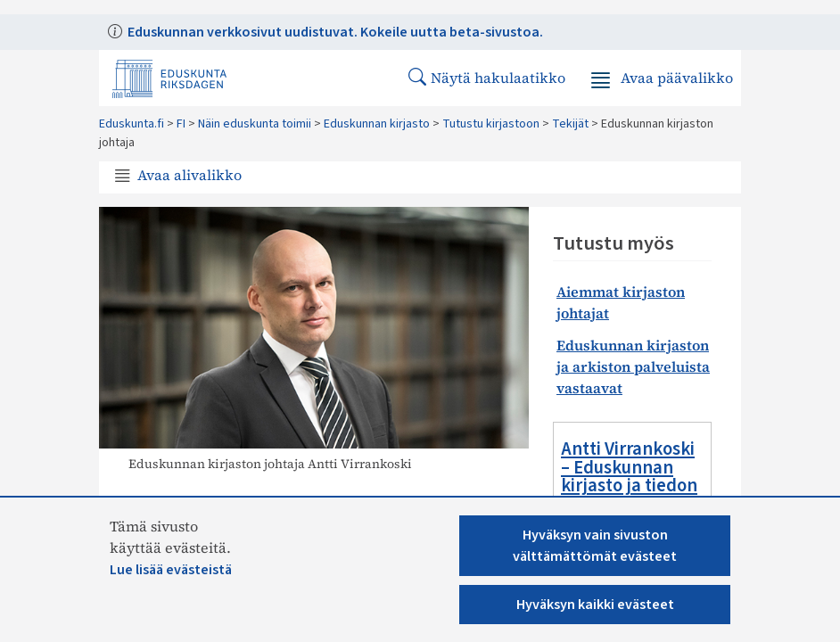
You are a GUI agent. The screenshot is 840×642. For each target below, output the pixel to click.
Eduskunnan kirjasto (377, 124)
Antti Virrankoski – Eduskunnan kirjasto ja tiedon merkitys (629, 477)
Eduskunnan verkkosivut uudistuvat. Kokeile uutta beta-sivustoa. (334, 32)
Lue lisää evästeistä (171, 570)
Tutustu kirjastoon (491, 124)
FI (181, 124)
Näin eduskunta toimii (255, 124)
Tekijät (570, 124)
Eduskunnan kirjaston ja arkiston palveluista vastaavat (633, 366)
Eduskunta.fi (132, 124)
